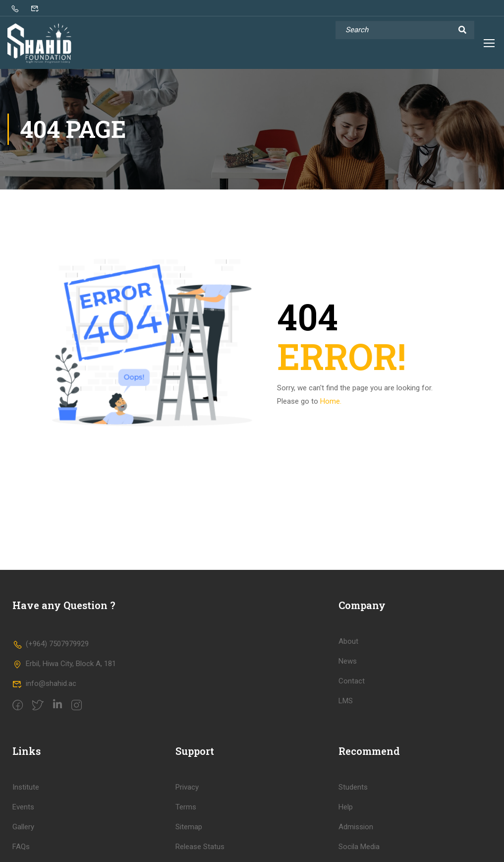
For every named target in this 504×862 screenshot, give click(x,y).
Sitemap (189, 832)
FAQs (21, 852)
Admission (356, 832)
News (348, 666)
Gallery (23, 832)
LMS (346, 706)
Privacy (187, 792)
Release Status (200, 852)
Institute (26, 792)
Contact (352, 686)
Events (23, 812)
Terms (186, 812)
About (348, 646)
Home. (331, 406)
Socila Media (359, 852)
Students (353, 792)
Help (346, 812)
